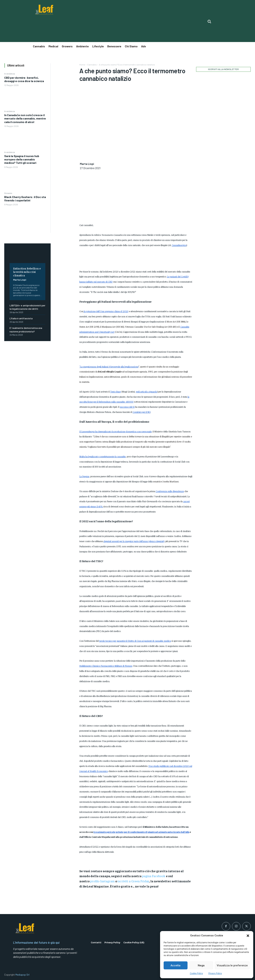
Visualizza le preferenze (232, 965)
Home (82, 65)
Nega (201, 965)
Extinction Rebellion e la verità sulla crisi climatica (27, 272)
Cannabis (92, 65)
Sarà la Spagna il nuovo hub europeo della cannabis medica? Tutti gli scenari (22, 159)
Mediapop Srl (22, 975)
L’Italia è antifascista (21, 318)
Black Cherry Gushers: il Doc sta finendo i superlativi (25, 199)
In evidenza (10, 74)
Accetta (175, 965)
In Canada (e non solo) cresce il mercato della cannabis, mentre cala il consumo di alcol (25, 118)
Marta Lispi (20, 280)
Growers (8, 193)
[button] (248, 936)
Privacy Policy (215, 973)
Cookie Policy (196, 973)
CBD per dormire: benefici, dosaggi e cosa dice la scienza (24, 79)
